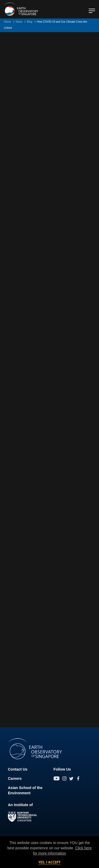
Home (8, 22)
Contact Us (18, 769)
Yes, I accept (49, 863)
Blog (30, 22)
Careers (15, 778)
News (19, 22)
